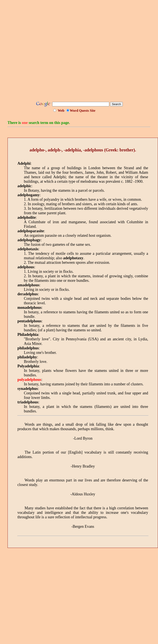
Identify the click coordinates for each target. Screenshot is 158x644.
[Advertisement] (75, 52)
